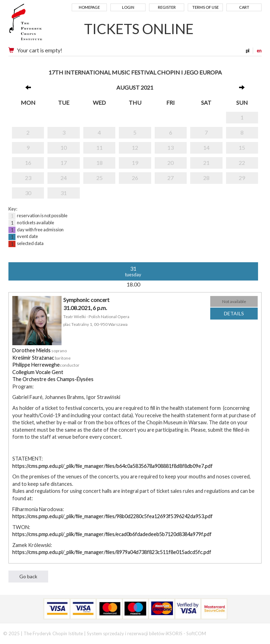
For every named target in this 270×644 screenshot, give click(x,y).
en (259, 51)
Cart (244, 7)
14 (206, 147)
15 (242, 147)
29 (242, 178)
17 (64, 163)
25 (99, 178)
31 (64, 193)
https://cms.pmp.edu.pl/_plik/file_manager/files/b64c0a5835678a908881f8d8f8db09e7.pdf (112, 466)
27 (171, 178)
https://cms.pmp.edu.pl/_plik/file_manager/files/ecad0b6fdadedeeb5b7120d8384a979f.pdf (112, 534)
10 (64, 147)
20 (171, 163)
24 (64, 178)
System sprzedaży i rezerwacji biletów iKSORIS (135, 633)
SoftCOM (196, 633)
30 (28, 193)
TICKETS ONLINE (139, 29)
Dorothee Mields (31, 350)
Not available (234, 301)
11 (99, 147)
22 (242, 163)
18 (99, 163)
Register (167, 7)
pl (247, 51)
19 (135, 163)
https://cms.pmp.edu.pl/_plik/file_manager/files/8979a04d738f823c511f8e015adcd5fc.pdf (112, 552)
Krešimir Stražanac (33, 358)
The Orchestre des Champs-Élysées (53, 379)
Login (128, 7)
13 (171, 147)
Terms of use (205, 7)
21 (206, 163)
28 (206, 178)
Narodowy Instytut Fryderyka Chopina (39, 25)
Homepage (89, 7)
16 (28, 163)
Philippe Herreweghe (36, 365)
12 (135, 147)
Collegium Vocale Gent (38, 372)
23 (28, 178)
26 (135, 178)
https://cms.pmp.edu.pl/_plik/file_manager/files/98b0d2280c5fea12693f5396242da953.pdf (112, 516)
